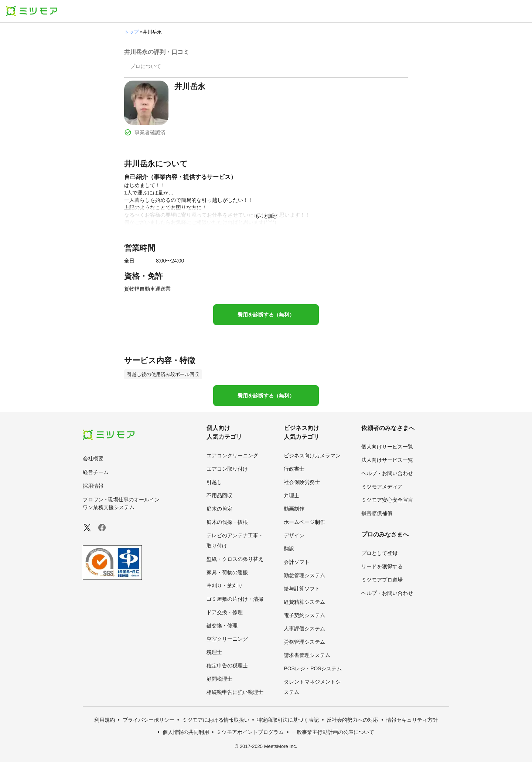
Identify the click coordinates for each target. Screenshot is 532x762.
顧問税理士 (219, 679)
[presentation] (146, 67)
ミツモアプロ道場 (382, 580)
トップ (131, 32)
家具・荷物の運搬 (227, 572)
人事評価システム (304, 629)
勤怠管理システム (304, 575)
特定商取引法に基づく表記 (288, 720)
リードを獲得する (382, 566)
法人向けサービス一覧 (387, 460)
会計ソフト (297, 562)
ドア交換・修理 (225, 612)
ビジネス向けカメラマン (312, 455)
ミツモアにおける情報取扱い (216, 720)
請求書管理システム (307, 655)
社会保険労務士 (302, 482)
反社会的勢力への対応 (352, 720)
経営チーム (96, 472)
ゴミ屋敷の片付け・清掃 (235, 599)
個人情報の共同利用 (186, 732)
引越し (214, 482)
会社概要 (93, 458)
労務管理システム (304, 642)
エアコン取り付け (227, 469)
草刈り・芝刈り (225, 586)
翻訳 (289, 549)
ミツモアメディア (382, 487)
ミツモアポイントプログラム (250, 732)
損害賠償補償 (377, 513)
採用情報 (93, 486)
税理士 (214, 652)
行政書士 (294, 469)
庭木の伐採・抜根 (227, 522)
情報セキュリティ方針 (412, 720)
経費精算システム (304, 602)
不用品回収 (219, 495)
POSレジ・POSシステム (313, 668)
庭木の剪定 (219, 509)
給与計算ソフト (302, 589)
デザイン (294, 535)
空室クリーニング (227, 639)
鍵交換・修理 (222, 626)
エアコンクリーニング (232, 455)
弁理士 (291, 495)
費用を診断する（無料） (266, 315)
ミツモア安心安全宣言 (387, 500)
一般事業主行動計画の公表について (333, 732)
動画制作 (294, 509)
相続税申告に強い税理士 (235, 692)
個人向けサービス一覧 (387, 447)
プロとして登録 (379, 553)
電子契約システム (304, 615)
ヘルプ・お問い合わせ (387, 473)
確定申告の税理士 (227, 666)
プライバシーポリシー (149, 720)
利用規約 (105, 720)
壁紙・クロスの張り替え (235, 559)
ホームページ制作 (304, 522)
